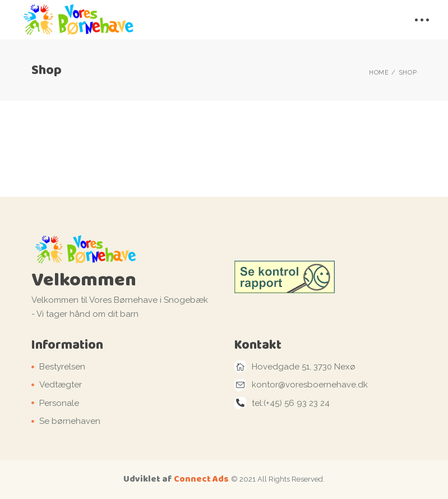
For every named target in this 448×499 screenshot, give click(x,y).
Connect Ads (201, 479)
